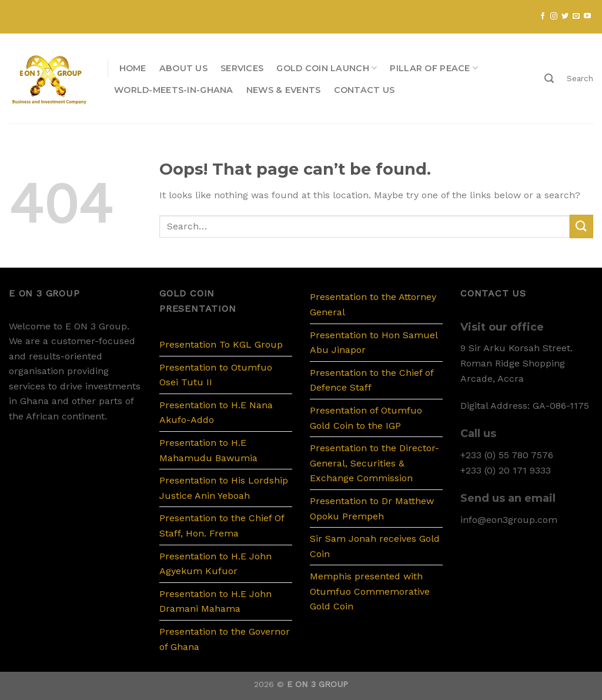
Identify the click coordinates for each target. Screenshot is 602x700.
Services (242, 68)
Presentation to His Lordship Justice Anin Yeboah (224, 488)
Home (133, 68)
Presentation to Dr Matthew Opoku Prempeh (372, 509)
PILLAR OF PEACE (434, 68)
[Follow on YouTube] (587, 16)
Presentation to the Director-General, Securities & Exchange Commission (374, 463)
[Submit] (581, 226)
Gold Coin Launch (327, 68)
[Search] (549, 79)
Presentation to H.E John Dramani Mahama (215, 601)
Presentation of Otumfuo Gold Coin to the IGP (366, 418)
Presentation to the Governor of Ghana (225, 639)
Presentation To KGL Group (221, 344)
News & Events (284, 90)
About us (183, 68)
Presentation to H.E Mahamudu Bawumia (208, 450)
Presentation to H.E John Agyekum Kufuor (215, 564)
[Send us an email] (576, 16)
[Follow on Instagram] (554, 16)
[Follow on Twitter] (565, 16)
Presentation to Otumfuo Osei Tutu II (216, 375)
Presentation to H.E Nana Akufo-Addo (216, 413)
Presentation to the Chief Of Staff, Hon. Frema (222, 526)
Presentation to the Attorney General (373, 304)
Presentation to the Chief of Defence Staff (372, 380)
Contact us (364, 90)
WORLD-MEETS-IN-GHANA (174, 90)
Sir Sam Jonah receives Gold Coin (375, 546)
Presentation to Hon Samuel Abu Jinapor (374, 343)
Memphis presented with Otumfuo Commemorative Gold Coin (370, 591)
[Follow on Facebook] (543, 16)
